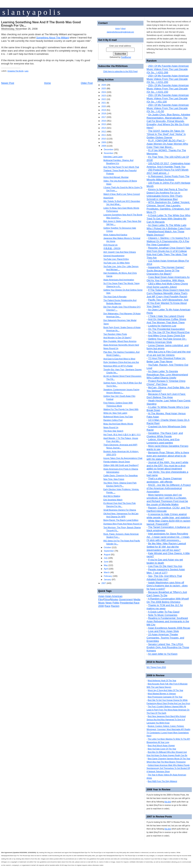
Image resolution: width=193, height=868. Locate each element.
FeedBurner (126, 57)
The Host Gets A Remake (115, 297)
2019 (104, 110)
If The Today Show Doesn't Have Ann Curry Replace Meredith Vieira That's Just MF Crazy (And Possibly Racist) (168, 293)
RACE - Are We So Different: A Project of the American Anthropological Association (169, 488)
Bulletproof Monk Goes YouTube (118, 417)
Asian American (114, 596)
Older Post (87, 83)
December (109, 149)
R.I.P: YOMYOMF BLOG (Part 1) (166, 140)
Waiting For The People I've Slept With (121, 409)
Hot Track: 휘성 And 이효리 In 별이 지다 (122, 434)
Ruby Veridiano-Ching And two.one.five (121, 362)
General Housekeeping (114, 256)
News (109, 603)
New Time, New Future (114, 479)
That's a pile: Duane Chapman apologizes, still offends (164, 480)
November (109, 153)
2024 (104, 92)
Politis (116, 603)
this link (168, 802)
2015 (104, 124)
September (109, 551)
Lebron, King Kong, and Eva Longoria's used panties (163, 441)
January (107, 580)
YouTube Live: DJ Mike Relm (117, 263)
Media (137, 599)
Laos (26, 71)
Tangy (106, 324)
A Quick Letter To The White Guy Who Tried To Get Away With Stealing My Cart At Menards (168, 219)
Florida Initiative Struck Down (117, 462)
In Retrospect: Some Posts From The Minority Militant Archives (168, 178)
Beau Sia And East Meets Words (118, 424)
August (107, 554)
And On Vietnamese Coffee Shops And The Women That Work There (166, 321)
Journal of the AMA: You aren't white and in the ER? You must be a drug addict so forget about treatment (167, 466)
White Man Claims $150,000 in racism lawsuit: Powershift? (168, 522)
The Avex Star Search (113, 431)
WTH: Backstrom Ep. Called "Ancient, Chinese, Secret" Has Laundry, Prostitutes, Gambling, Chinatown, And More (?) (168, 207)
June (106, 562)
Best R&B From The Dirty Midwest (162, 781)
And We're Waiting (112, 496)
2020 (104, 106)
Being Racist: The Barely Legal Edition (121, 520)
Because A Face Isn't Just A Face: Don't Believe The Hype (166, 396)
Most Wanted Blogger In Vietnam (162, 694)
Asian (101, 596)
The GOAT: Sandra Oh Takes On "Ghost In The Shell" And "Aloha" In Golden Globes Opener (166, 134)
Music (102, 603)
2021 (104, 103)
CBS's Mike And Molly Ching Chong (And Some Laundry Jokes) (167, 285)
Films (107, 599)
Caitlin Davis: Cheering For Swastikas (121, 475)
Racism (115, 606)
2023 (104, 96)
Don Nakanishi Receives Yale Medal (120, 320)
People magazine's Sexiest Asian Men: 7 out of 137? (166, 571)
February (108, 576)
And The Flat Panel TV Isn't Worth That (121, 167)
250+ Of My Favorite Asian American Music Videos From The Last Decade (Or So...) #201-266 (168, 69)
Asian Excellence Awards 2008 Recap (169, 628)
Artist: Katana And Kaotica (115, 235)
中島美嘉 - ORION (112, 248)
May (106, 565)
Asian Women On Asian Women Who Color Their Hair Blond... (167, 145)
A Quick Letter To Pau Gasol (164, 612)
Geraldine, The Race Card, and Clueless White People (165, 435)
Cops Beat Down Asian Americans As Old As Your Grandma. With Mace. (168, 279)
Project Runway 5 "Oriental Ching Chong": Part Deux (166, 383)
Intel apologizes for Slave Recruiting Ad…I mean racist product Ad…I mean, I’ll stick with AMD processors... (168, 537)
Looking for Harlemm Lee (162, 326)
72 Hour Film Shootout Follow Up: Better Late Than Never (166, 360)
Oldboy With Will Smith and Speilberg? (121, 465)
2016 (104, 121)
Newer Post (8, 83)
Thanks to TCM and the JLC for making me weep (165, 607)
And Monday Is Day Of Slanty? (117, 338)
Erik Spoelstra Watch (113, 500)
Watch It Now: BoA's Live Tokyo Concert (122, 194)
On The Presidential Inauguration (167, 329)
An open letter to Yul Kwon (163, 654)
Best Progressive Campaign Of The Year (165, 697)
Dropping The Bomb (16, 71)
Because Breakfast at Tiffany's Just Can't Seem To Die (167, 594)
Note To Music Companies (163, 615)
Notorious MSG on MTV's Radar (118, 366)
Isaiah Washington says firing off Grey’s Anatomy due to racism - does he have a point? (167, 586)
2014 (104, 128)
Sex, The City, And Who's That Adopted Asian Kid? (164, 578)
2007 (104, 583)
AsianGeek (108, 198)
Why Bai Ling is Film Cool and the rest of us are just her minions (169, 353)
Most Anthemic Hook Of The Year (162, 681)
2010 (104, 139)
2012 (104, 132)
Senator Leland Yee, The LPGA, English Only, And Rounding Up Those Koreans (168, 647)
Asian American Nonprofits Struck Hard (121, 345)
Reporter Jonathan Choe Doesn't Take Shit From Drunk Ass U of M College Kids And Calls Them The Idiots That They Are (169, 253)
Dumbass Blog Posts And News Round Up (123, 524)
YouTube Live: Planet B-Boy (116, 259)
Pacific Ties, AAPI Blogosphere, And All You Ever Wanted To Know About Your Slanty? (167, 303)
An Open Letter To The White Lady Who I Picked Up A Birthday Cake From (168, 227)
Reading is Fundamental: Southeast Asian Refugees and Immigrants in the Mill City (168, 621)
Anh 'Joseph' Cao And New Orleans (120, 252)
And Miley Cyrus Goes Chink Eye (166, 336)
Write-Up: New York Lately (115, 413)
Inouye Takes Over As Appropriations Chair (123, 458)
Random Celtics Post (113, 420)
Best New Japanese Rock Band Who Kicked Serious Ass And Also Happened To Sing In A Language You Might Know (166, 720)
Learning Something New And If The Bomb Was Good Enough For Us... (41, 24)
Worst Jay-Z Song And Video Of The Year (165, 690)
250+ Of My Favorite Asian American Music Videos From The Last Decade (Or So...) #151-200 (168, 79)
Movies (114, 599)
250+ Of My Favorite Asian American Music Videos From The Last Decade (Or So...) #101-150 (168, 89)
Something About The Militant (53, 38)
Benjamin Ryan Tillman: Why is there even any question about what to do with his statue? (168, 456)
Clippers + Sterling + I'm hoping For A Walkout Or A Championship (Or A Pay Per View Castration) (168, 241)
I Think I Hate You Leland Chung (166, 316)
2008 (104, 146)
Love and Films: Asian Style (164, 631)
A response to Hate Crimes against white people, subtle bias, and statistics (168, 516)
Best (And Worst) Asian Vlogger (161, 746)
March (107, 572)
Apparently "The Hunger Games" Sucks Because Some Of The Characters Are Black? (165, 271)
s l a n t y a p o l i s (31, 12)
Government (126, 599)
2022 (104, 99)
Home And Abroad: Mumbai (116, 177)
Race (107, 606)
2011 (104, 135)
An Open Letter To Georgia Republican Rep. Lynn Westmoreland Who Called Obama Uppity (167, 375)
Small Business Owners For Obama (120, 510)
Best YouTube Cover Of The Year (162, 749)
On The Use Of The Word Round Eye (169, 332)
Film (101, 599)
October (107, 547)
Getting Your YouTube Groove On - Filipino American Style (167, 340)
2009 (104, 142)
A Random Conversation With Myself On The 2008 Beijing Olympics (168, 600)
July (106, 558)
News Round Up (111, 348)
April (106, 569)
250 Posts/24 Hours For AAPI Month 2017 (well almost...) (168, 171)
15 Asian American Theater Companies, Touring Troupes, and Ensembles (165, 638)
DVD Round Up (110, 245)
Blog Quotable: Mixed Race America (120, 341)
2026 (104, 85)
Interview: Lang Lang (113, 157)
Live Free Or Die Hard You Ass (165, 566)
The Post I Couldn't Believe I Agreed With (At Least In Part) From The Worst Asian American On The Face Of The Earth (168, 710)
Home (47, 83)
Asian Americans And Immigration (119, 280)
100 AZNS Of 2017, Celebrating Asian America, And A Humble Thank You (168, 165)
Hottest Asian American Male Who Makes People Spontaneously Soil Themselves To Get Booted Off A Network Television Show (168, 768)
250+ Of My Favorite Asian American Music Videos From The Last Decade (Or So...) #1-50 (168, 108)
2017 (104, 117)
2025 (104, 88)
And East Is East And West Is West (119, 359)
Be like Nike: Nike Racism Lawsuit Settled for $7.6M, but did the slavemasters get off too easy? (166, 547)
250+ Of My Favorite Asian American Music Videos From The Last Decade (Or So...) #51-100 (168, 98)
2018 (104, 113)
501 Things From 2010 (156, 667)
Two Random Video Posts (115, 334)
